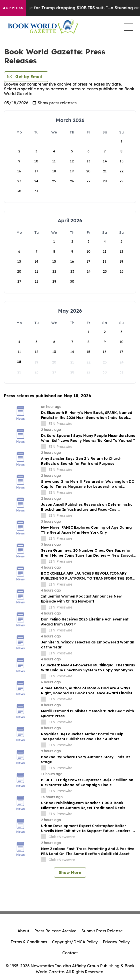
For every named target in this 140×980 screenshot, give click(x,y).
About (23, 931)
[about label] (43, 424)
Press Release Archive (55, 931)
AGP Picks (13, 8)
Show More (70, 872)
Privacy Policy (116, 942)
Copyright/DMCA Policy (75, 942)
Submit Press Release (102, 931)
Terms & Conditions (29, 942)
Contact (70, 953)
